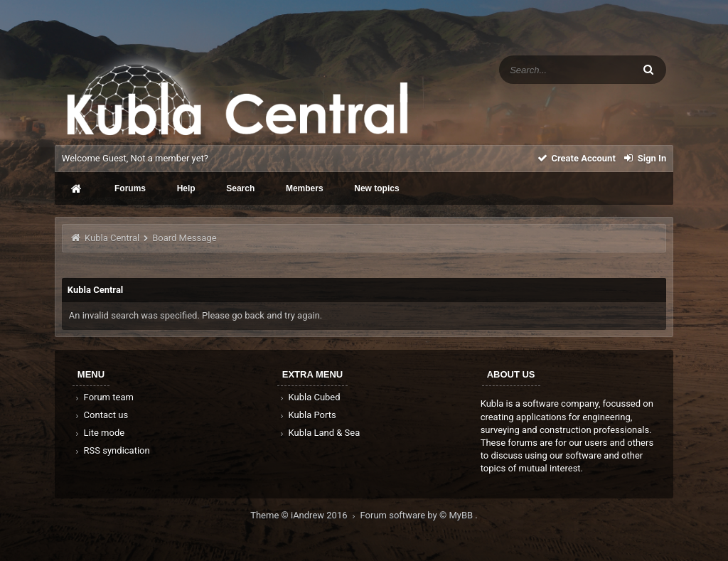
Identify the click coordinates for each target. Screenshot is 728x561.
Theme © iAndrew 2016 (305, 515)
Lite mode (99, 433)
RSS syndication (112, 450)
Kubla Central (112, 238)
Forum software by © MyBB (418, 515)
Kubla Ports (307, 415)
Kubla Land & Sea (319, 433)
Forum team (103, 397)
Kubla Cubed (309, 397)
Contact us (101, 415)
